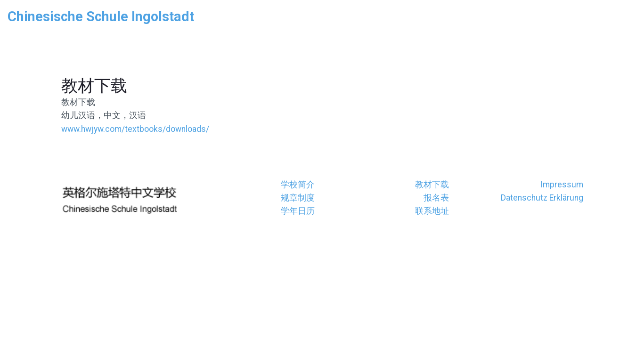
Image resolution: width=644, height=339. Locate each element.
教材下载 (432, 185)
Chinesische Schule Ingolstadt (101, 16)
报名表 (436, 198)
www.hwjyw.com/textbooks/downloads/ (135, 129)
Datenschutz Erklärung (542, 198)
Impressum (562, 185)
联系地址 (432, 211)
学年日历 (298, 211)
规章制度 (298, 198)
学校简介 (298, 185)
